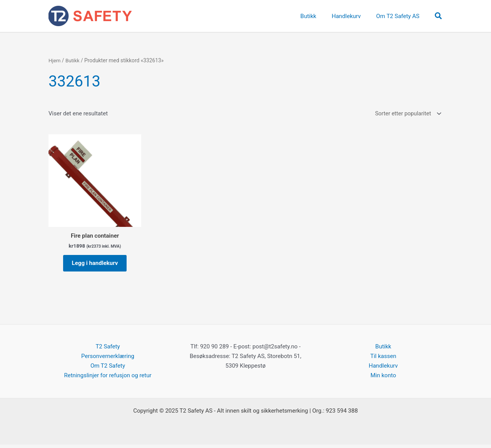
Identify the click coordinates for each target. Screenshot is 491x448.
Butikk (73, 60)
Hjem (55, 60)
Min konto (383, 379)
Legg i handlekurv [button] (95, 265)
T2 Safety (108, 350)
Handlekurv (383, 369)
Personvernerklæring (108, 360)
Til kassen (383, 360)
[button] (439, 16)
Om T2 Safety (108, 369)
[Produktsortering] (406, 114)
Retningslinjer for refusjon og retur (108, 379)
